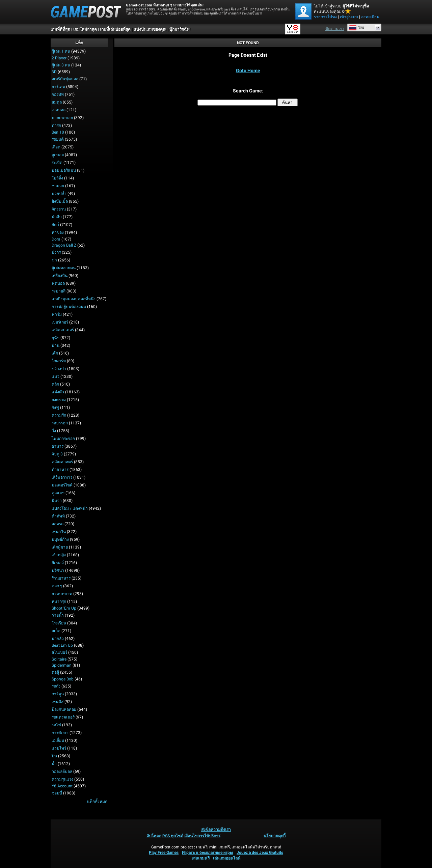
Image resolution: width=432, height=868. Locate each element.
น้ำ (54, 764)
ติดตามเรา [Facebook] (335, 29)
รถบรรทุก (60, 423)
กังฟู (55, 408)
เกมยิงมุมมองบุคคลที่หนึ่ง (74, 299)
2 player (59, 58)
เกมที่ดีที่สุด (60, 29)
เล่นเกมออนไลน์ (227, 858)
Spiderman (62, 665)
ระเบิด (57, 163)
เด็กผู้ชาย (60, 547)
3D (54, 72)
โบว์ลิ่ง (57, 178)
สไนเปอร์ (59, 652)
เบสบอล (59, 110)
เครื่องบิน (60, 276)
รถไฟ (56, 725)
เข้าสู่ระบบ (349, 17)
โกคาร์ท (59, 361)
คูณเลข (58, 493)
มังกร (56, 252)
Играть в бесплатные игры (208, 852)
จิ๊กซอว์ (58, 563)
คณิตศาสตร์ (62, 462)
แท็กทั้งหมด (97, 802)
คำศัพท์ (58, 516)
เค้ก (55, 353)
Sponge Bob (63, 679)
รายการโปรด (325, 17)
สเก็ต (56, 631)
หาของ (58, 232)
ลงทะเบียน (370, 17)
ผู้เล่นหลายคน (64, 268)
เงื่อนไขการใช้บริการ (202, 836)
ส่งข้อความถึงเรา (216, 830)
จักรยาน (59, 209)
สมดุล (57, 102)
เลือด (56, 147)
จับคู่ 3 (57, 454)
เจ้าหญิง (59, 555)
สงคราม (59, 400)
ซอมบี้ (57, 793)
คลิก (55, 384)
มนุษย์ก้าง (60, 539)
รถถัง (56, 686)
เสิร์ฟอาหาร (62, 477)
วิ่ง (54, 431)
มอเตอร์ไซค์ (62, 485)
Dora (56, 239)
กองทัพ (58, 94)
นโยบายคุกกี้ (275, 836)
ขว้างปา (59, 369)
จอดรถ (58, 524)
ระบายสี (59, 291)
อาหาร (58, 446)
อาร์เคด (58, 87)
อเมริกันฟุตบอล (65, 79)
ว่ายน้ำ (58, 615)
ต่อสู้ (55, 672)
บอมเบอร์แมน (64, 170)
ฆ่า (54, 260)
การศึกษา (60, 733)
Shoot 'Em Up (64, 608)
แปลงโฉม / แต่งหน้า (70, 508)
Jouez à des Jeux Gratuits (260, 852)
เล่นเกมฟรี (201, 858)
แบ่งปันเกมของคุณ (150, 29)
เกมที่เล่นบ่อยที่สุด (115, 29)
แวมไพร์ (59, 748)
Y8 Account (62, 786)
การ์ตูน (58, 694)
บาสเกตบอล (62, 118)
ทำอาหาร (60, 470)
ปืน (54, 756)
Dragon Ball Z (64, 245)
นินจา (57, 501)
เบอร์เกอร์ (60, 322)
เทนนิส (58, 702)
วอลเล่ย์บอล (62, 772)
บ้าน (56, 345)
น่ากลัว (58, 639)
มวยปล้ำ (59, 194)
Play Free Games (164, 852)
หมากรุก (59, 601)
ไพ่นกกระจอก (63, 439)
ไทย (357, 28)
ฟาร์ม (57, 314)
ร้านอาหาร (61, 578)
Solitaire (59, 659)
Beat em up (62, 645)
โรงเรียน (59, 623)
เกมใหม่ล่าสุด (85, 29)
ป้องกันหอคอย (64, 709)
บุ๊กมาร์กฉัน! (180, 29)
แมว (56, 376)
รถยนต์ (58, 139)
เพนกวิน (59, 532)
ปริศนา (58, 570)
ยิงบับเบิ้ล (60, 201)
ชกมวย (58, 186)
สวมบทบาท (62, 594)
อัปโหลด (154, 836)
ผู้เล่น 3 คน (61, 65)
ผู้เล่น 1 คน (61, 51)
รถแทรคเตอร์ (63, 717)
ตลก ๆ (57, 586)
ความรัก (59, 415)
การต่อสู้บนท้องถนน (69, 307)
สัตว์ (55, 225)
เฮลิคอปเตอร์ (63, 330)
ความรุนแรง (62, 779)
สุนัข (56, 338)
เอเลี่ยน (58, 740)
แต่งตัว (58, 392)
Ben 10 (58, 132)
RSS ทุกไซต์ (173, 836)
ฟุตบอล (58, 283)
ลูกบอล (58, 155)
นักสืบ (57, 217)
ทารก (56, 125)
